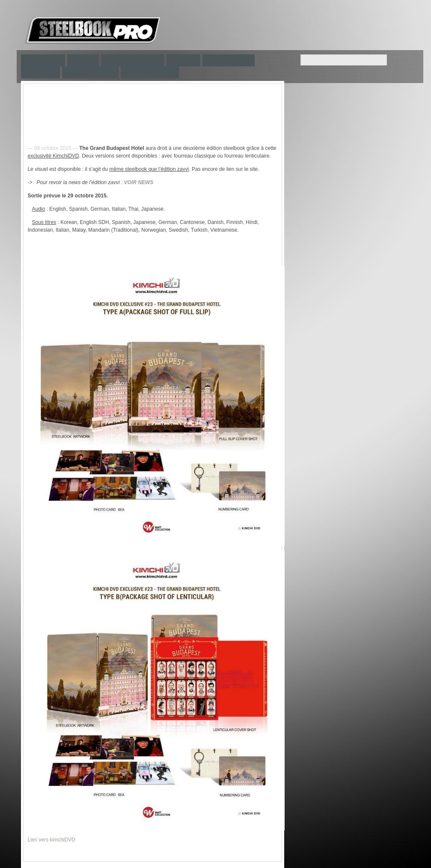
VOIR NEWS (139, 182)
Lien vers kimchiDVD (52, 840)
